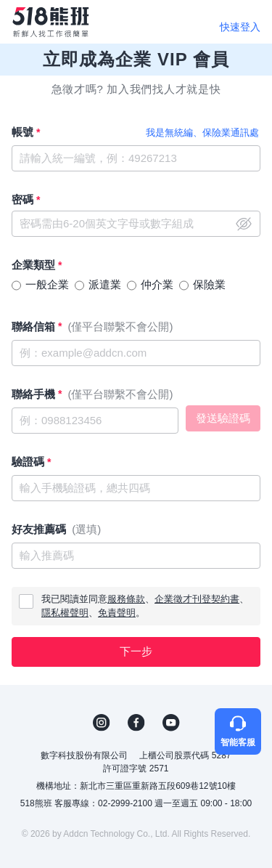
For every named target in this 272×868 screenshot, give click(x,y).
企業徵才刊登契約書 (197, 599)
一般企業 (47, 284)
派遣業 (105, 284)
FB (136, 723)
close (244, 224)
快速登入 (240, 27)
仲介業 (157, 284)
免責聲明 (117, 613)
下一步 (136, 651)
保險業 (209, 284)
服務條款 (126, 599)
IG (102, 723)
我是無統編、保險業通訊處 (202, 133)
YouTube (171, 723)
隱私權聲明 (65, 613)
